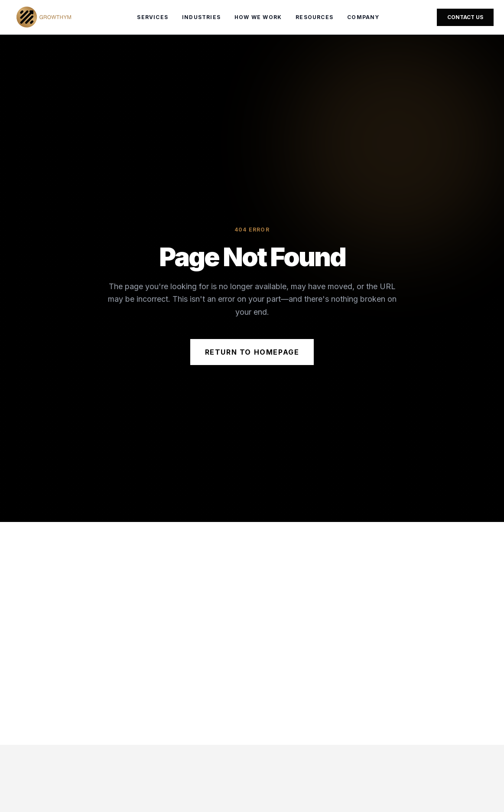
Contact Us (465, 17)
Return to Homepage (252, 352)
